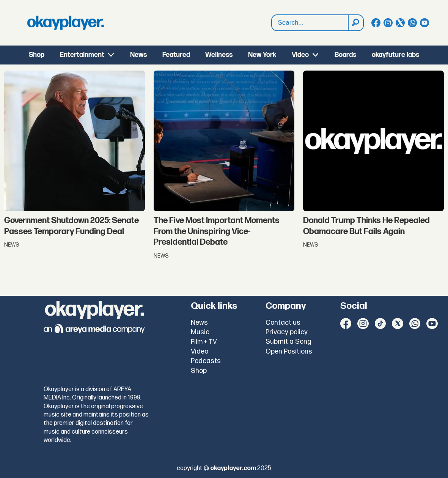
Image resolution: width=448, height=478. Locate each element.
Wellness (219, 55)
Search (272, 15)
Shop (37, 55)
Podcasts (206, 361)
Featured (176, 55)
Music (200, 332)
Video (300, 55)
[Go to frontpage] (66, 23)
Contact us (283, 323)
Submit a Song (288, 342)
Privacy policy (287, 332)
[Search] (355, 23)
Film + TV (204, 342)
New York (262, 55)
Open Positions (289, 351)
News (138, 55)
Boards (345, 55)
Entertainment (82, 55)
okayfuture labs (395, 55)
